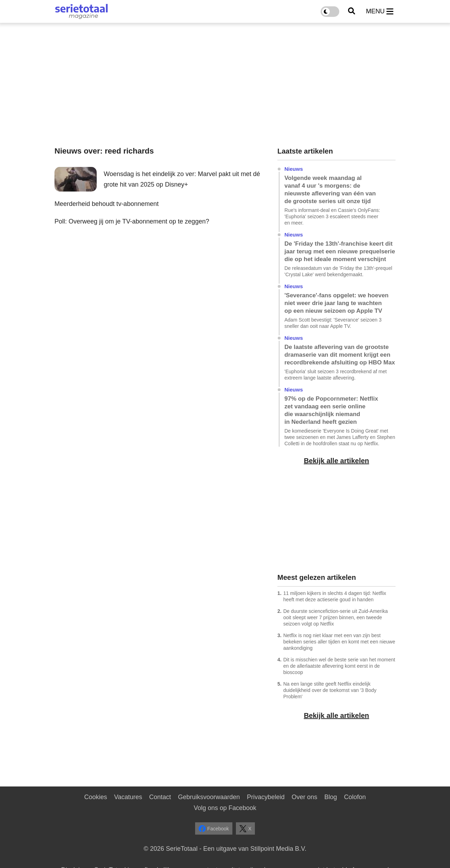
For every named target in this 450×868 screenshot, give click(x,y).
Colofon (355, 797)
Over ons (304, 797)
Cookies (95, 797)
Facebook (214, 829)
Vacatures (128, 797)
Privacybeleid (266, 797)
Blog (330, 797)
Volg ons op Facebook (225, 808)
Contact (160, 797)
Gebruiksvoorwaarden (209, 797)
